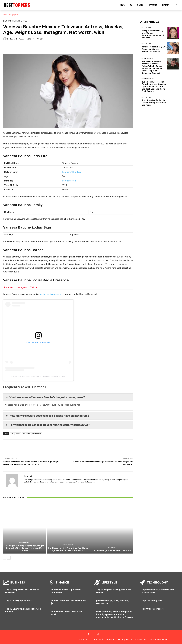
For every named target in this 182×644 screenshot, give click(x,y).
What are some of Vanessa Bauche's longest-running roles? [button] (45, 397)
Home (5, 15)
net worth (26, 434)
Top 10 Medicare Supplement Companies (66, 591)
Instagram (22, 287)
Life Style (22, 21)
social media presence (50, 294)
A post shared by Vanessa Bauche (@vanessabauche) (38, 376)
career (18, 434)
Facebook (9, 287)
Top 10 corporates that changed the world (22, 591)
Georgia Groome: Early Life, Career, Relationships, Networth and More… (153, 34)
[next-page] (9, 558)
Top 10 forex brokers (153, 609)
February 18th (69, 181)
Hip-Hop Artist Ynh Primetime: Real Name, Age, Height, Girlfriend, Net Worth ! (68, 549)
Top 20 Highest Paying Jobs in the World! (114, 591)
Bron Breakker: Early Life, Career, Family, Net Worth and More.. (154, 103)
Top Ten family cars (152, 601)
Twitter (34, 287)
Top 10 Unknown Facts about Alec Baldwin (23, 610)
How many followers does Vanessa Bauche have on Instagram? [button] (47, 416)
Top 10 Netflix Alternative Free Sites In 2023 (158, 591)
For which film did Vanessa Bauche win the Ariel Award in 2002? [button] (47, 425)
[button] (177, 5)
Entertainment (148, 58)
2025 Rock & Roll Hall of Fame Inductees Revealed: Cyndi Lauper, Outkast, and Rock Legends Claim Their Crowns (154, 87)
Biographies (14, 15)
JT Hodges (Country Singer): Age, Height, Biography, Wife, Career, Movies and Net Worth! (25, 548)
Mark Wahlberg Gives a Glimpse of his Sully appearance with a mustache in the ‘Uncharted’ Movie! (115, 614)
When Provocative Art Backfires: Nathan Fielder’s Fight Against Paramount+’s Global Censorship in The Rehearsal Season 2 (153, 67)
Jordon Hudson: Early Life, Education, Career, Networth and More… (154, 49)
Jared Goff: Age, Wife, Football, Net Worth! (113, 602)
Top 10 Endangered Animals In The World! (112, 550)
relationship (37, 434)
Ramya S (13, 39)
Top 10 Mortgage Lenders (19, 601)
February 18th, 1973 (72, 172)
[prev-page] (5, 558)
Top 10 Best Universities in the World (67, 613)
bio (12, 434)
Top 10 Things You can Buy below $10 (68, 602)
